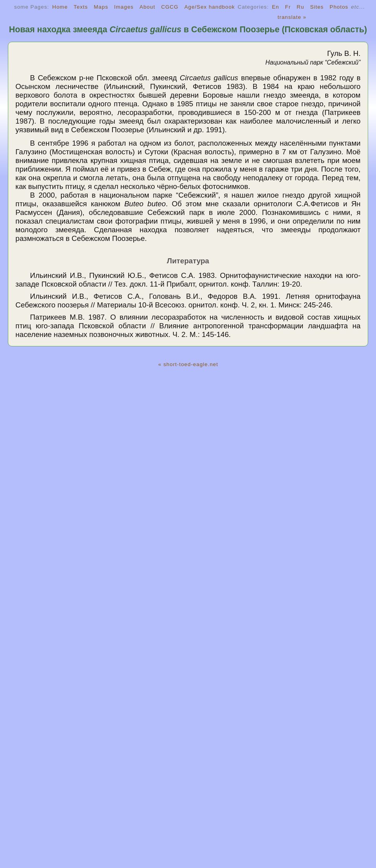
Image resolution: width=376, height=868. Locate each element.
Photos (339, 7)
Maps (101, 7)
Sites (317, 7)
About (147, 7)
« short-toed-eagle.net (188, 364)
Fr (288, 7)
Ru (300, 7)
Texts (81, 7)
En (275, 7)
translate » (292, 17)
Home (60, 7)
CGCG (170, 7)
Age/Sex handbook (210, 7)
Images (124, 7)
